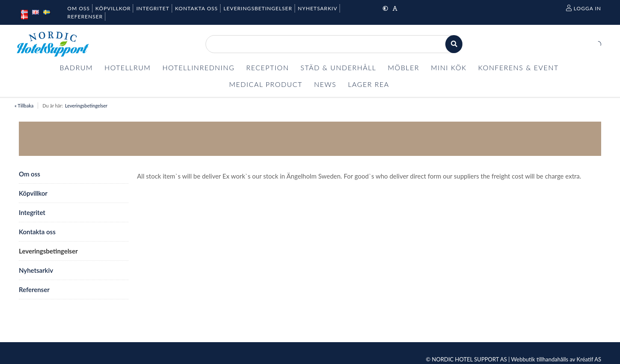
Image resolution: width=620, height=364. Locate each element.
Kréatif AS (589, 359)
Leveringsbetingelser (86, 106)
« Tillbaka (24, 106)
